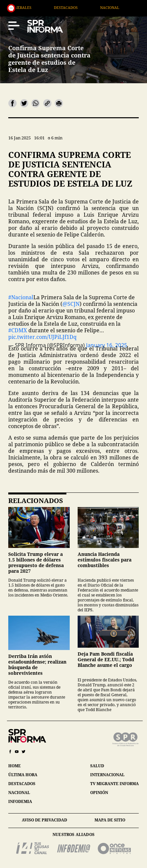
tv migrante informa (114, 784)
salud (97, 766)
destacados (22, 784)
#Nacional (21, 297)
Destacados (85, 7)
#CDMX (18, 330)
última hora (23, 775)
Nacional (129, 7)
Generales (40, 7)
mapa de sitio (110, 820)
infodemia (20, 801)
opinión (99, 793)
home (15, 766)
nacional (19, 793)
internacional (107, 775)
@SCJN (71, 304)
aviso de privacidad (44, 820)
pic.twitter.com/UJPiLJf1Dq (42, 337)
